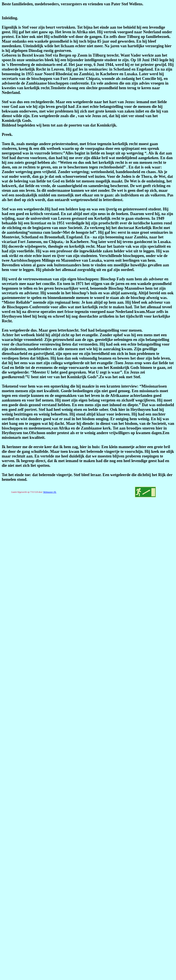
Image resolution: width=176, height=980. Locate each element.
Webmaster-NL (50, 492)
